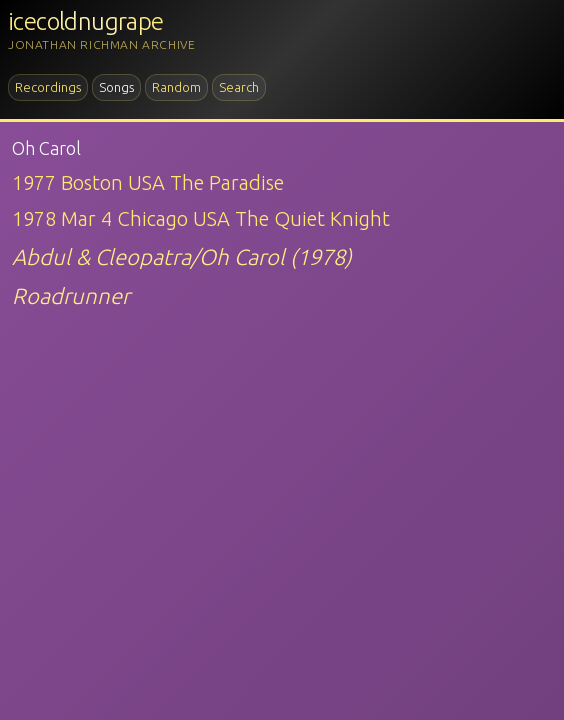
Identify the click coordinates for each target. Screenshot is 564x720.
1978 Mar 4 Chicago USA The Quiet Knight (201, 218)
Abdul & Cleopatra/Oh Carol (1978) (182, 256)
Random (176, 87)
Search (239, 87)
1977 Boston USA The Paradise (148, 182)
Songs (116, 87)
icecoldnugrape (86, 21)
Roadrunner (71, 295)
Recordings (48, 87)
